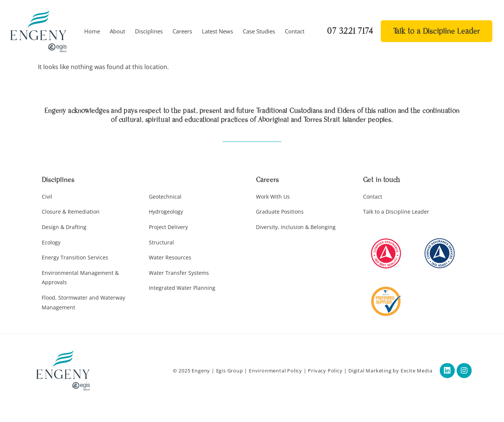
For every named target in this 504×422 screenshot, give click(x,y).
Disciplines (149, 31)
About (117, 31)
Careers (182, 31)
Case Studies (259, 31)
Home (92, 31)
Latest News (217, 31)
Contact (295, 31)
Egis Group (230, 371)
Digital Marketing (370, 371)
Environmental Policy (275, 371)
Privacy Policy (325, 371)
